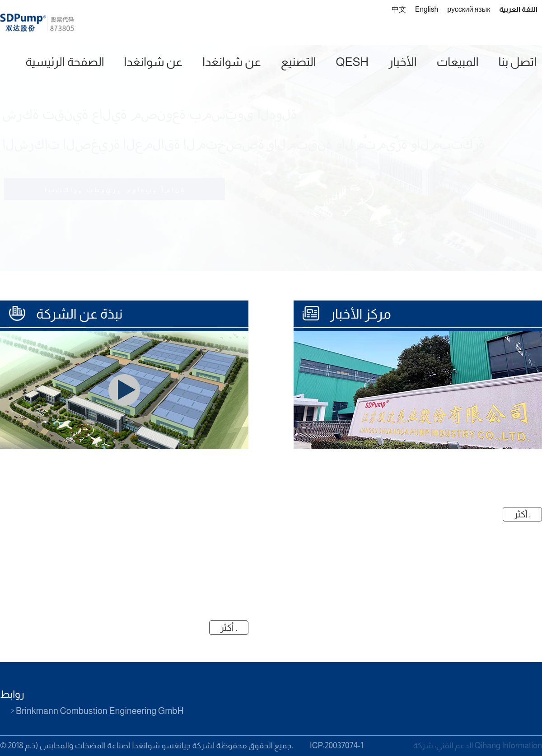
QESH (352, 62)
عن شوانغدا (154, 62)
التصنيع (299, 62)
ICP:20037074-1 (336, 746)
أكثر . (523, 514)
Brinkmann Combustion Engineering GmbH (100, 711)
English (427, 9)
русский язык (469, 9)
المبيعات (457, 62)
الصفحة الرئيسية (65, 62)
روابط (12, 694)
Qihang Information (508, 746)
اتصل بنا (517, 62)
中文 (399, 9)
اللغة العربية (518, 9)
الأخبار (402, 62)
